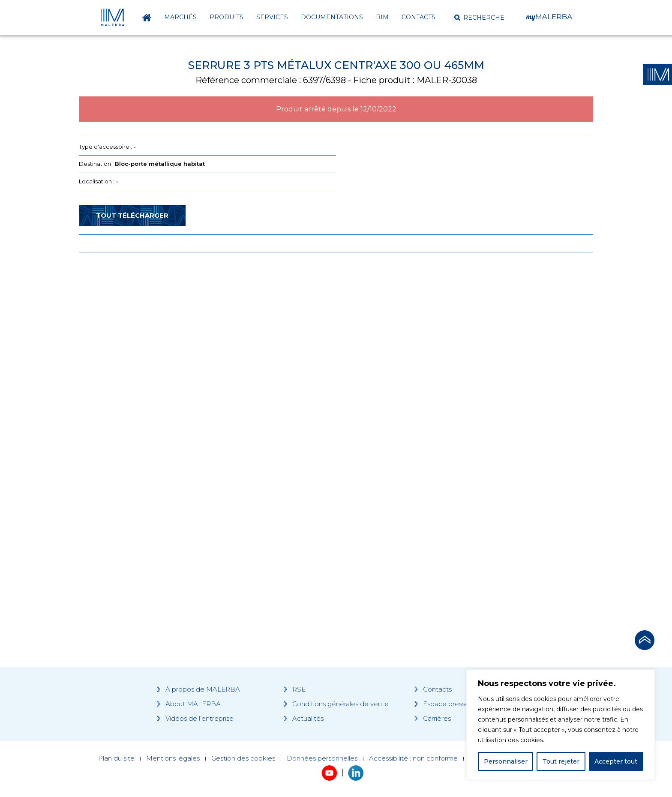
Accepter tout (616, 761)
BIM (382, 17)
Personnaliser (506, 761)
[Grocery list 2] (457, 422)
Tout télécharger (132, 215)
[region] (561, 725)
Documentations (332, 17)
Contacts (418, 17)
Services (272, 17)
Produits (226, 17)
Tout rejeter (561, 761)
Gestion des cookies (243, 758)
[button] (479, 18)
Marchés (180, 17)
